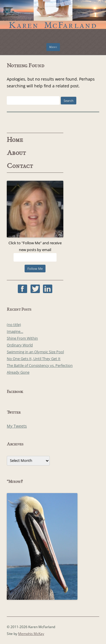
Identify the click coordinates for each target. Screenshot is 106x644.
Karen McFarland (53, 11)
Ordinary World (20, 345)
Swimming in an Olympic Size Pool (35, 352)
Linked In (48, 289)
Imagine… (15, 331)
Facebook (22, 289)
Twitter (35, 289)
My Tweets (17, 426)
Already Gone (18, 372)
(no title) (14, 325)
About (16, 153)
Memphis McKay (31, 634)
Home (15, 140)
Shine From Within (22, 338)
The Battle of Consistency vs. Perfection (40, 365)
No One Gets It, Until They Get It (34, 359)
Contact (20, 166)
